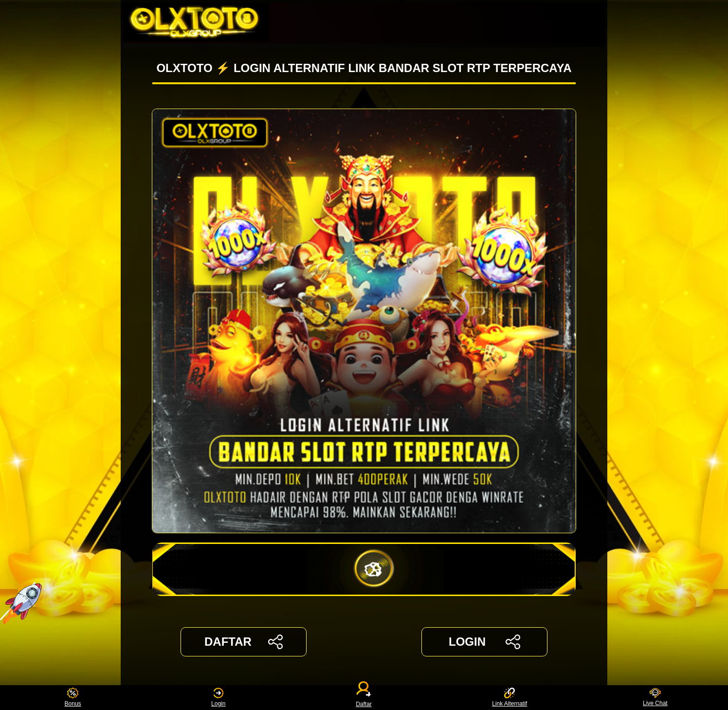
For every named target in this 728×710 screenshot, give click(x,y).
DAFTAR (244, 642)
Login (218, 698)
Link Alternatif (510, 698)
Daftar (364, 698)
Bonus (73, 698)
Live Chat (655, 697)
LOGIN (484, 642)
